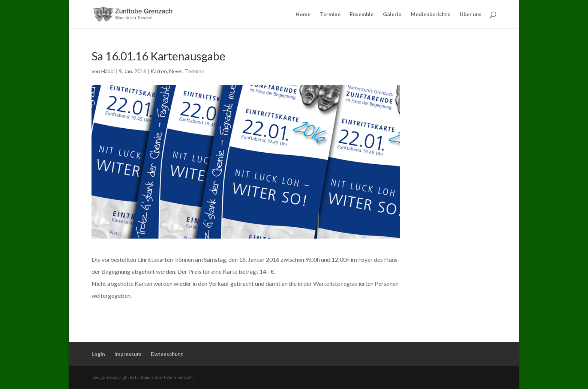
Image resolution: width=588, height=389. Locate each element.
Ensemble (362, 14)
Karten (159, 71)
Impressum (128, 354)
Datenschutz (167, 354)
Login (98, 354)
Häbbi (108, 71)
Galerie (392, 14)
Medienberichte (430, 14)
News (176, 71)
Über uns (471, 14)
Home (303, 14)
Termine (330, 14)
